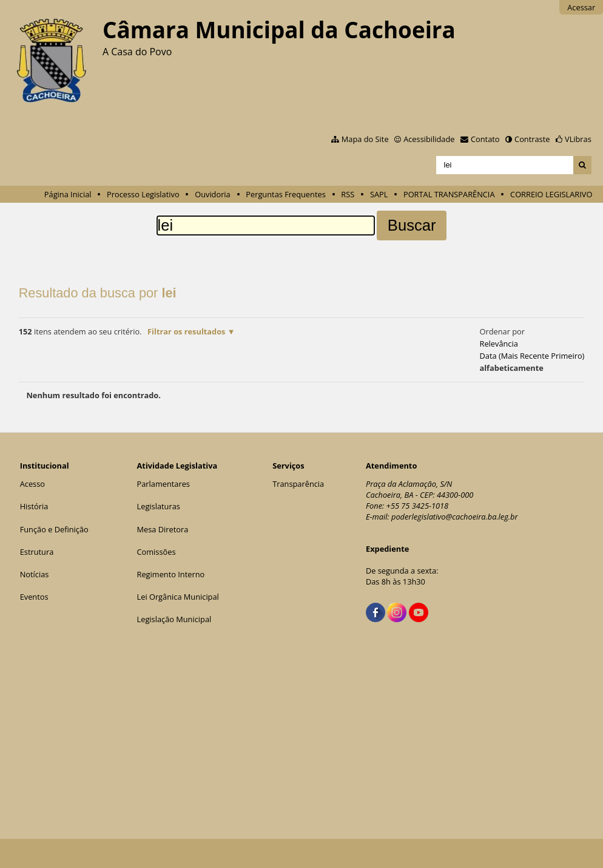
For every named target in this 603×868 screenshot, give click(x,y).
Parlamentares (163, 484)
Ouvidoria (213, 194)
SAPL (379, 194)
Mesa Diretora (163, 529)
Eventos (34, 597)
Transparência (298, 484)
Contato (485, 139)
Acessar (581, 7)
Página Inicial (68, 194)
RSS (348, 194)
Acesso (32, 484)
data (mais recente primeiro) (532, 356)
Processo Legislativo (143, 194)
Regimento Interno (171, 574)
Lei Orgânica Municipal (178, 597)
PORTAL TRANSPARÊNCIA (449, 194)
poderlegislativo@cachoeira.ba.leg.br (455, 517)
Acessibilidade (429, 139)
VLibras (578, 139)
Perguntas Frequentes (285, 194)
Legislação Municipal (174, 619)
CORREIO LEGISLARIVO (551, 194)
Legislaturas (159, 506)
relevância (498, 344)
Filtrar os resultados (186, 331)
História (34, 506)
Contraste (532, 139)
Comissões (157, 552)
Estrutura (37, 552)
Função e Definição (54, 529)
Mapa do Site (365, 139)
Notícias (35, 574)
